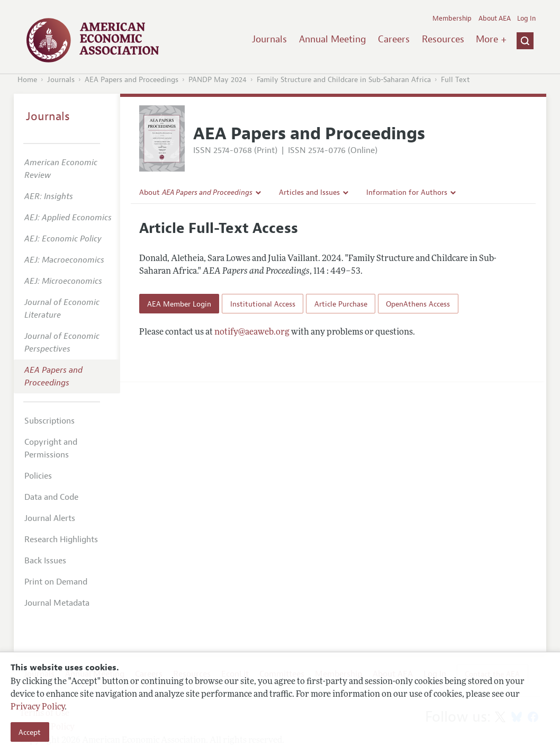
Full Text (455, 80)
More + (491, 39)
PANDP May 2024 (218, 80)
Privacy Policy (38, 707)
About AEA (495, 19)
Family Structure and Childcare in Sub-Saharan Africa (344, 80)
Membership (452, 19)
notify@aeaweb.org (252, 332)
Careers (394, 39)
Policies (38, 476)
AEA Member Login (179, 304)
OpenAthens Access (418, 304)
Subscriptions (49, 421)
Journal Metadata (57, 603)
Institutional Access (263, 304)
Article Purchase (341, 304)
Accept (30, 732)
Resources (443, 39)
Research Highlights (61, 540)
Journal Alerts (50, 518)
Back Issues (45, 561)
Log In (526, 19)
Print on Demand (56, 582)
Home (27, 80)
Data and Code (51, 497)
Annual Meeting (333, 39)
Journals (269, 39)
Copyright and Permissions (51, 448)
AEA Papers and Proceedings (132, 80)
